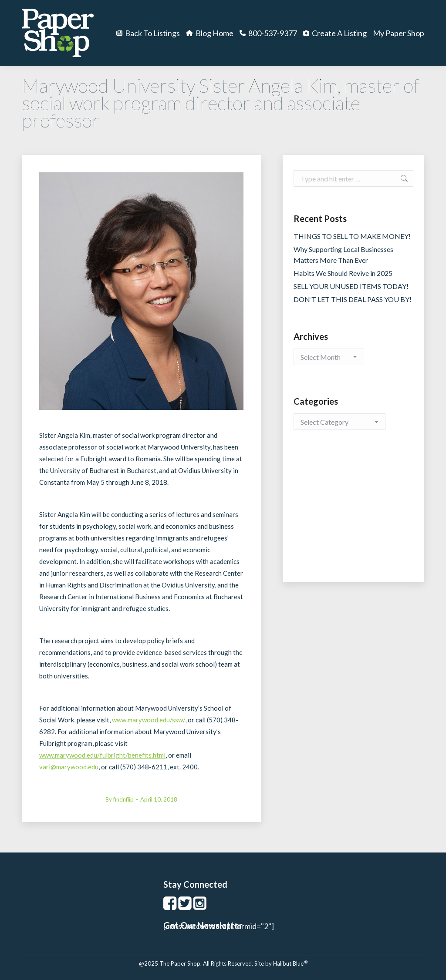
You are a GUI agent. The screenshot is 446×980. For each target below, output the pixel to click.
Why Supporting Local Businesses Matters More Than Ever (343, 255)
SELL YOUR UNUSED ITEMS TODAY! (351, 286)
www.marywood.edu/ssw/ (149, 720)
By (120, 799)
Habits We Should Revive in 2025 (343, 273)
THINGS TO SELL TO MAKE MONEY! (352, 236)
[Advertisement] (353, 515)
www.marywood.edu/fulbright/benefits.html (102, 755)
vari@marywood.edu (69, 767)
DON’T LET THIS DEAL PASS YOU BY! (353, 299)
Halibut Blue (290, 963)
